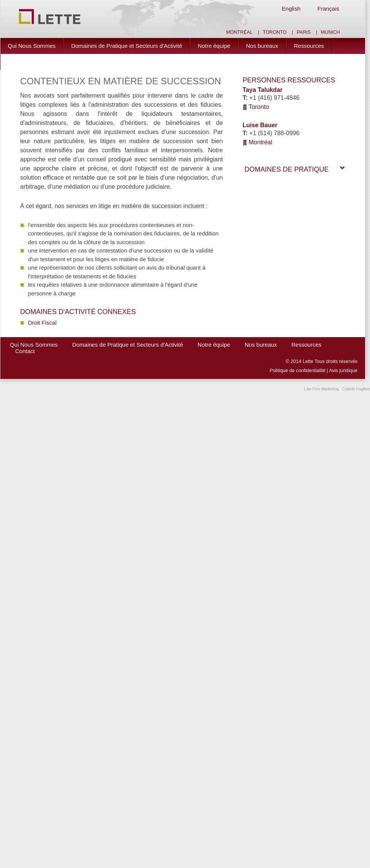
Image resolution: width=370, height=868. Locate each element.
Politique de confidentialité (298, 371)
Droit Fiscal (42, 323)
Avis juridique (343, 371)
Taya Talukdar (263, 90)
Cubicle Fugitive (356, 389)
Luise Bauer (260, 125)
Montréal (239, 32)
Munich (330, 32)
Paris (304, 32)
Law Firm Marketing (321, 389)
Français (328, 9)
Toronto (275, 32)
